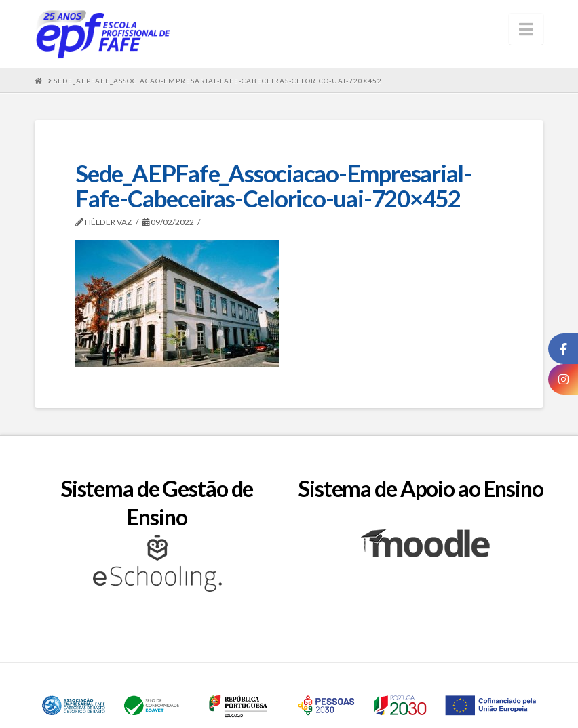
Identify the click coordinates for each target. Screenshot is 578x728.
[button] (526, 29)
